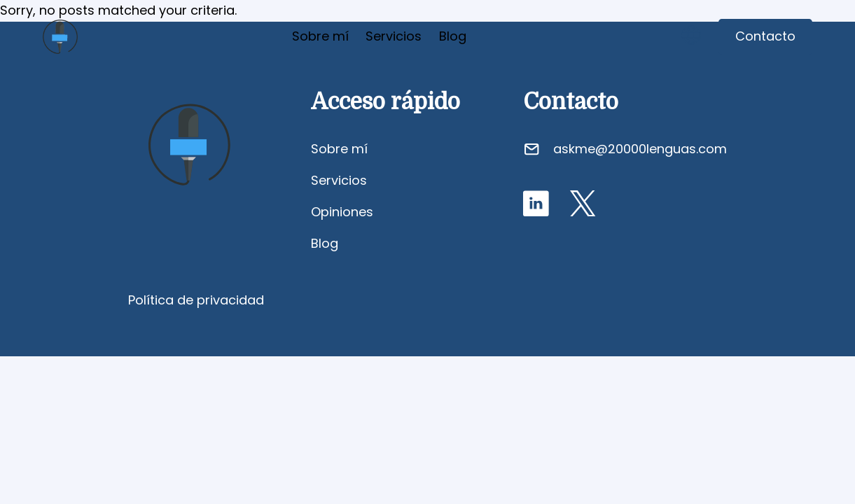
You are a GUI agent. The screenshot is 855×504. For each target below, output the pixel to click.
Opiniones (342, 212)
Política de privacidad (196, 300)
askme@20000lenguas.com (640, 149)
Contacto (765, 36)
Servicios (394, 36)
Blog (453, 36)
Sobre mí (320, 36)
